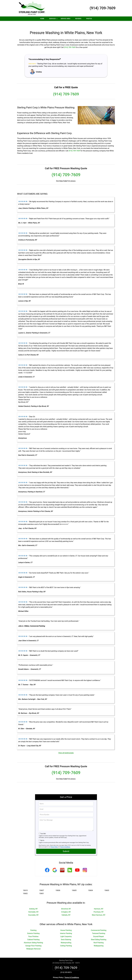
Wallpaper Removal (33, 943)
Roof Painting (99, 937)
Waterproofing (66, 937)
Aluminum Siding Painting (33, 937)
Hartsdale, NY (33, 906)
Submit (66, 845)
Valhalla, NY (66, 909)
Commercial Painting (99, 924)
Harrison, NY (99, 903)
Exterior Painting (33, 927)
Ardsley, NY (33, 903)
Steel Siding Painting (99, 933)
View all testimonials (66, 747)
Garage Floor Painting (33, 940)
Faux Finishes (33, 930)
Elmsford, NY (66, 903)
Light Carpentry (66, 930)
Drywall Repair (99, 930)
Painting (33, 924)
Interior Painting (66, 927)
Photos (89, 19)
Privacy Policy (54, 841)
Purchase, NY (99, 906)
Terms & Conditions (65, 841)
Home (42, 19)
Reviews (78, 19)
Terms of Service (81, 979)
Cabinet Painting (33, 933)
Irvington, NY (66, 906)
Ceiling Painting (66, 940)
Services (54, 19)
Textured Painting (99, 927)
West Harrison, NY (99, 909)
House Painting (66, 924)
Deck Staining (66, 933)
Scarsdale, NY (33, 909)
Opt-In (42, 834)
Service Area (65, 19)
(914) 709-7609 (103, 8)
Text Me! (43, 828)
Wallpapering (99, 940)
